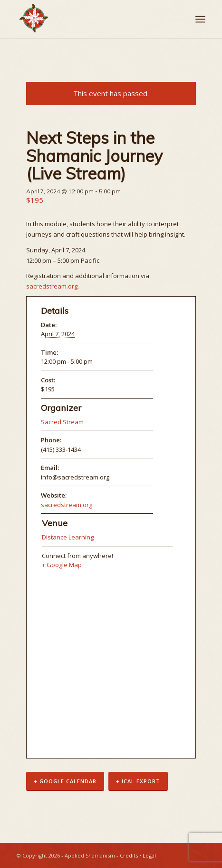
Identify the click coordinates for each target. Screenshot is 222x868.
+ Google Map (62, 565)
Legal (149, 855)
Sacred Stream (62, 422)
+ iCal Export (138, 781)
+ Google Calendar (65, 781)
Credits (129, 855)
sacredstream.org (52, 286)
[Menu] (200, 19)
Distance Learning (68, 537)
